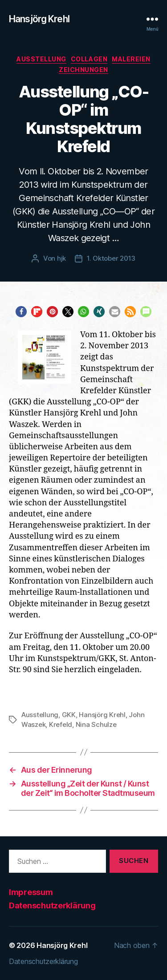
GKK (69, 715)
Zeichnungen (83, 70)
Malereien (131, 59)
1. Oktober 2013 (111, 258)
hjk (61, 258)
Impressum (31, 892)
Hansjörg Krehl (39, 19)
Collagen (89, 59)
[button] (21, 312)
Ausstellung (41, 59)
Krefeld (61, 724)
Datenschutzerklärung (52, 905)
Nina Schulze (96, 724)
